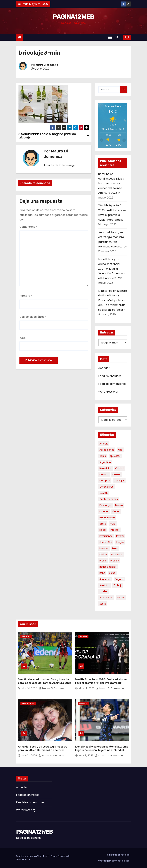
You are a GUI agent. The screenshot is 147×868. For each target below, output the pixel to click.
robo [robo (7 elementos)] (102, 573)
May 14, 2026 (30, 688)
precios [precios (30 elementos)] (115, 561)
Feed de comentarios (112, 384)
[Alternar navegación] (110, 37)
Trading (83, 636)
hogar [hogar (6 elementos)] (103, 530)
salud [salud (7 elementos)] (112, 573)
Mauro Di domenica (47, 65)
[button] (118, 37)
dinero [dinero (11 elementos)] (119, 505)
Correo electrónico (33, 317)
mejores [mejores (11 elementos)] (104, 548)
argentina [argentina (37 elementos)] (105, 462)
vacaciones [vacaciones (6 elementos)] (106, 598)
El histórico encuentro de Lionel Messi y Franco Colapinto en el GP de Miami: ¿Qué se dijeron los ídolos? (113, 300)
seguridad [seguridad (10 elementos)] (105, 579)
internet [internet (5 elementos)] (115, 530)
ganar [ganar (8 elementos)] (116, 511)
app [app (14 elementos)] (120, 450)
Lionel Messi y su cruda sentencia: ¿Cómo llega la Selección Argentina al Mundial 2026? (111, 269)
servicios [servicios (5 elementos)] (105, 585)
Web (23, 338)
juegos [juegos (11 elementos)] (120, 542)
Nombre (26, 296)
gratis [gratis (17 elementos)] (103, 524)
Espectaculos (28, 704)
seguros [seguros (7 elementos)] (120, 579)
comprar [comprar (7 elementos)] (105, 481)
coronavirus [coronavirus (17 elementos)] (106, 487)
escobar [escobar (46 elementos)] (104, 511)
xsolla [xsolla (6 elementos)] (103, 604)
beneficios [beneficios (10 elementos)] (105, 468)
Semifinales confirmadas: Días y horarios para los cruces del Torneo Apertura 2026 (111, 183)
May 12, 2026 (30, 756)
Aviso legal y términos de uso (114, 861)
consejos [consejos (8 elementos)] (119, 481)
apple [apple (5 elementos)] (103, 456)
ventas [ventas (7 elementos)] (121, 598)
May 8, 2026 (87, 756)
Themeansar (23, 859)
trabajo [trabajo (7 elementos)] (118, 585)
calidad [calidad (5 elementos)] (120, 468)
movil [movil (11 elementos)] (115, 548)
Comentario (28, 227)
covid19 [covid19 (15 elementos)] (104, 493)
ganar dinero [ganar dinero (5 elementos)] (107, 518)
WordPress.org (108, 392)
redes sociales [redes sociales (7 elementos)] (108, 567)
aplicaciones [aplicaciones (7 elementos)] (107, 450)
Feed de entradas (110, 376)
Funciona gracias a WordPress (33, 856)
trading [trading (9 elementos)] (104, 591)
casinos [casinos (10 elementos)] (104, 474)
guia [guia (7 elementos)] (113, 524)
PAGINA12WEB (73, 17)
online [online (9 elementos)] (103, 554)
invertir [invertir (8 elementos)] (120, 536)
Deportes (26, 636)
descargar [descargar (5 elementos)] (105, 505)
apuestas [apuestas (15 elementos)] (115, 456)
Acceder (104, 368)
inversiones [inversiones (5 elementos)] (106, 536)
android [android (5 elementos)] (104, 444)
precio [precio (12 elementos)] (103, 561)
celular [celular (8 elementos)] (116, 474)
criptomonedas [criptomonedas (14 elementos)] (109, 499)
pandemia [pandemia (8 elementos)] (117, 554)
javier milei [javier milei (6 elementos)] (106, 542)
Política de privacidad (118, 855)
